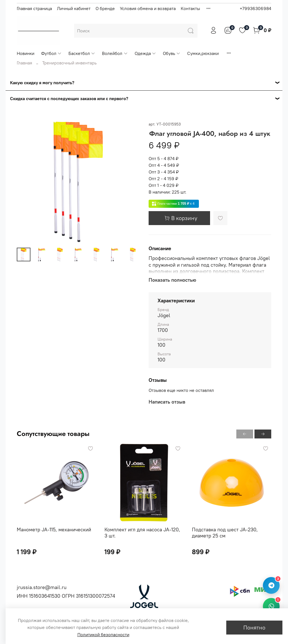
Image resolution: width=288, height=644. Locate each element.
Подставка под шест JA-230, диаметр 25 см (225, 532)
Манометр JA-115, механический (54, 529)
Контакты (190, 8)
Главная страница (34, 8)
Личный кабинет (74, 8)
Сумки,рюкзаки (203, 53)
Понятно (254, 627)
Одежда (145, 53)
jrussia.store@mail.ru (42, 587)
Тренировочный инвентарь (69, 63)
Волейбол (115, 53)
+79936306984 (255, 8)
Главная (24, 63)
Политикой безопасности (103, 635)
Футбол (51, 53)
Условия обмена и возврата (148, 8)
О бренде (105, 8)
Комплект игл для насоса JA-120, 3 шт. (142, 532)
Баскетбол (82, 53)
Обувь (172, 53)
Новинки (26, 53)
